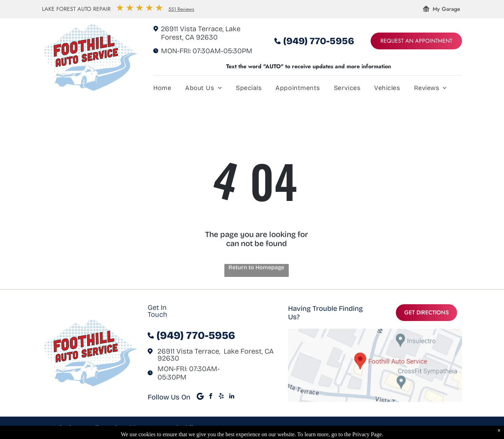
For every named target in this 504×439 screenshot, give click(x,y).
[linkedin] (232, 397)
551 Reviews (181, 9)
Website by (435, 432)
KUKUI (455, 432)
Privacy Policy (375, 432)
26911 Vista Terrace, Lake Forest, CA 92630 (201, 33)
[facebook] (211, 397)
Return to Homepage (256, 267)
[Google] (200, 397)
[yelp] (221, 397)
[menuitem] (169, 90)
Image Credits (407, 432)
